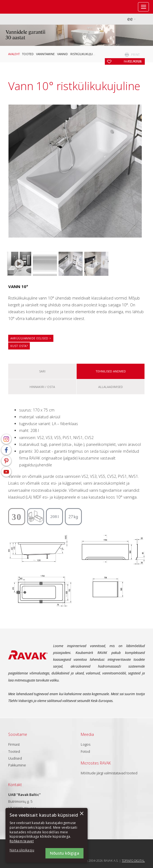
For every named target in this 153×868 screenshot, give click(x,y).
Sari (42, 371)
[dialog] (47, 835)
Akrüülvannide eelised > (31, 338)
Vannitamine (45, 54)
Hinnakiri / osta (42, 387)
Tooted (28, 54)
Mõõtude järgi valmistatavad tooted (109, 773)
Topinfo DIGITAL (133, 860)
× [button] (81, 814)
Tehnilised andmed (111, 371)
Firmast (14, 744)
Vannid (63, 54)
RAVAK (21, 7)
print (135, 55)
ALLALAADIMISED (111, 387)
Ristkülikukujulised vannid (91, 54)
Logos (86, 744)
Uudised (15, 758)
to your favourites (133, 61)
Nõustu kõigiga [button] (64, 853)
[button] (25, 850)
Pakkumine (17, 765)
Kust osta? (19, 346)
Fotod (85, 751)
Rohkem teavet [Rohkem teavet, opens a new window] (22, 841)
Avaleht (14, 54)
